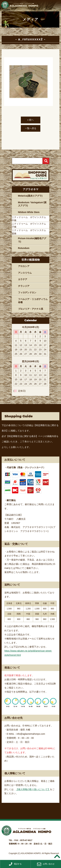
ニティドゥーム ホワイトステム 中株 (30, 219)
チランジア (24, 286)
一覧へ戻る (31, 128)
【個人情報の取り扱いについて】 (33, 789)
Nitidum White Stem (29, 212)
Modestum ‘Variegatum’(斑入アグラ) (32, 204)
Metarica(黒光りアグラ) (30, 196)
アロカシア (24, 266)
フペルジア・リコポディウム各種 (33, 301)
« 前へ (31, 120)
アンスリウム (25, 273)
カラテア (23, 279)
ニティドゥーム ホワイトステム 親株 (30, 232)
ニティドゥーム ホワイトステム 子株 (30, 225)
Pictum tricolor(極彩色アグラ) (32, 240)
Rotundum (24, 248)
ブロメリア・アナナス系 (31, 309)
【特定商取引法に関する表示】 (22, 436)
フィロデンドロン (27, 292)
